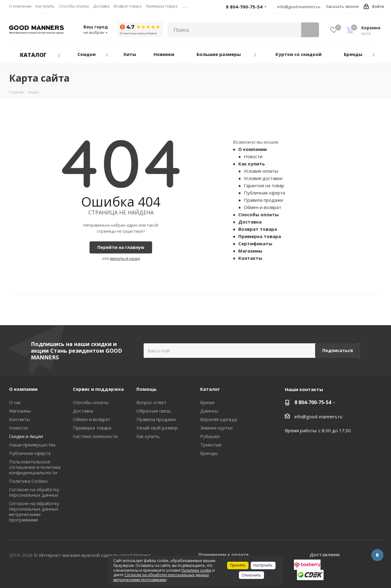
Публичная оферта (264, 193)
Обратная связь (154, 411)
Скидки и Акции (26, 436)
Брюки (207, 402)
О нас (15, 402)
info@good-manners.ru (299, 7)
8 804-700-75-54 (313, 402)
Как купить (252, 164)
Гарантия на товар (264, 185)
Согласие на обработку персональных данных (34, 492)
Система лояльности (95, 436)
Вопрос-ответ (152, 402)
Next (378, 310)
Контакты (250, 258)
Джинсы (209, 411)
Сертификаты (255, 243)
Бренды (209, 453)
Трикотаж (211, 445)
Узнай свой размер (157, 428)
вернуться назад (125, 258)
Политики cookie (196, 570)
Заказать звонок (342, 6)
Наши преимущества (32, 445)
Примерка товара (260, 236)
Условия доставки (263, 178)
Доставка (250, 222)
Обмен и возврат (262, 207)
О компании (253, 149)
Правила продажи (263, 200)
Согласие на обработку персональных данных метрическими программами (34, 511)
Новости (253, 156)
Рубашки (210, 436)
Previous (13, 310)
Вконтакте (377, 555)
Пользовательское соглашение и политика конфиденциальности (35, 467)
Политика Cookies (28, 481)
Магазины (250, 251)
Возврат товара (258, 229)
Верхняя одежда (219, 419)
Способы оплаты (258, 214)
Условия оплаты (261, 171)
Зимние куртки (216, 428)
